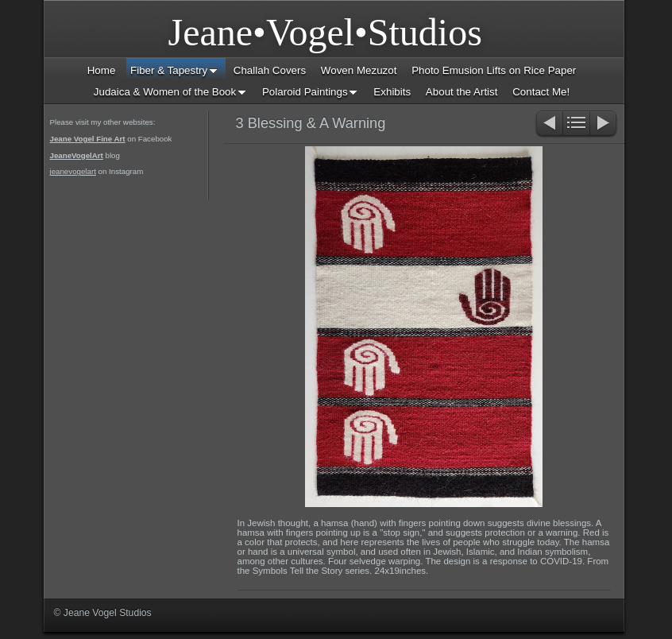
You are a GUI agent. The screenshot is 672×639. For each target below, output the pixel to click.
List (576, 124)
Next (604, 124)
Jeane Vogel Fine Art (88, 139)
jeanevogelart (73, 171)
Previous (548, 124)
